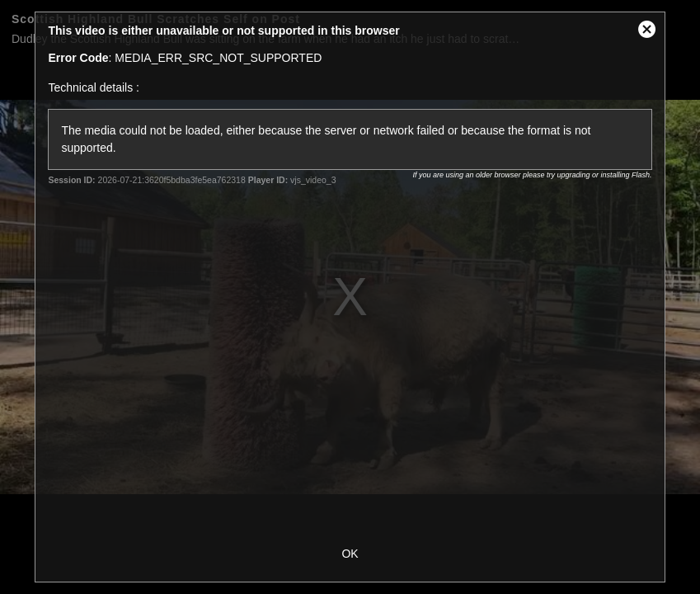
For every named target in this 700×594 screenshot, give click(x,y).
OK (350, 554)
